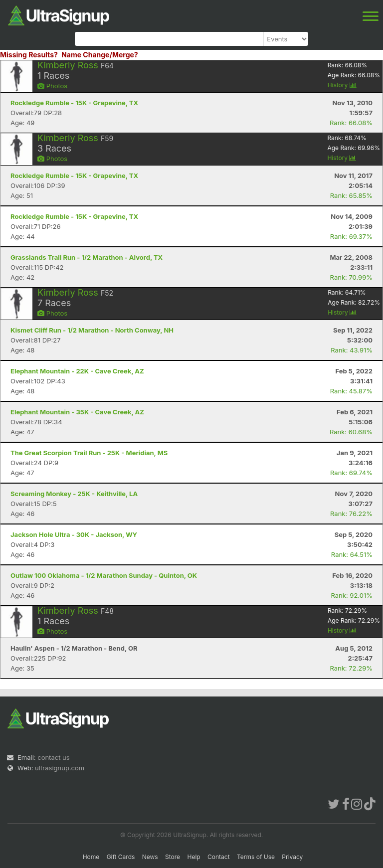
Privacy (292, 857)
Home (91, 857)
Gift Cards (121, 857)
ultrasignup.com (60, 768)
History (342, 85)
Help (193, 857)
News (150, 857)
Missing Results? (29, 55)
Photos (52, 86)
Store (173, 857)
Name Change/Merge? (100, 55)
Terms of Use (256, 857)
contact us (53, 757)
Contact (219, 857)
